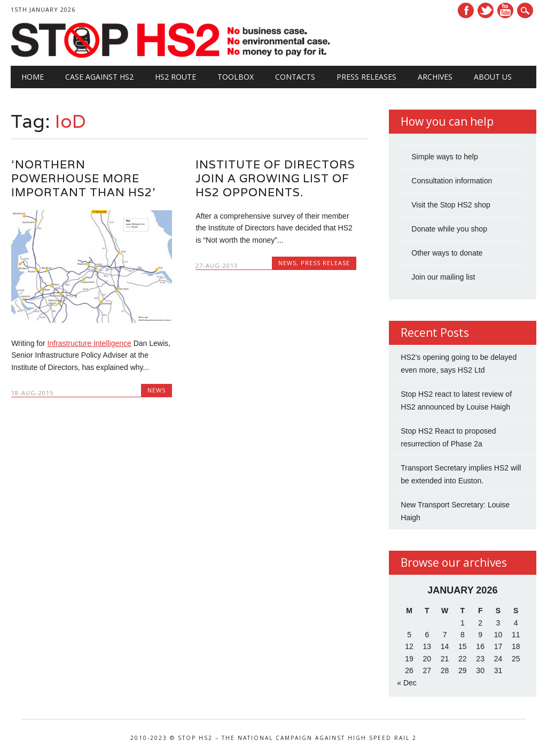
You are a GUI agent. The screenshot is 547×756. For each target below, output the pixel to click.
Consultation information (452, 181)
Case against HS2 (99, 77)
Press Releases (366, 77)
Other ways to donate (447, 253)
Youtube (505, 10)
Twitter (486, 10)
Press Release (325, 263)
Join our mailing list (443, 277)
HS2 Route (175, 77)
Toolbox (236, 77)
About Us (493, 77)
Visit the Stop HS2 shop (451, 205)
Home (33, 77)
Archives (435, 77)
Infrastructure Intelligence (89, 343)
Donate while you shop (449, 229)
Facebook (466, 10)
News (157, 390)
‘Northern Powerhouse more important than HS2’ (83, 178)
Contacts (295, 77)
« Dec (407, 683)
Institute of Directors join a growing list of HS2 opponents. (275, 178)
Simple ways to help (445, 157)
